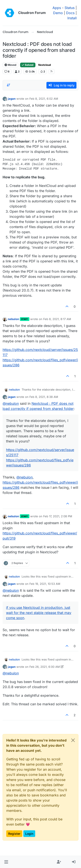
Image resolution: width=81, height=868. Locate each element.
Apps (57, 8)
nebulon (13, 319)
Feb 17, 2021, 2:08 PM (58, 516)
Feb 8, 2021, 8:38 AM (44, 397)
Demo (58, 13)
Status (70, 8)
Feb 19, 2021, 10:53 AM (45, 584)
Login (29, 834)
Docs (70, 13)
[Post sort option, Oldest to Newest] (8, 85)
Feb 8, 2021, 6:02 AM (44, 99)
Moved (10, 65)
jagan (12, 99)
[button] (6, 862)
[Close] (73, 740)
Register (14, 834)
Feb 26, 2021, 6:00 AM (45, 667)
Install (72, 18)
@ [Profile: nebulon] (11, 403)
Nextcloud (45, 65)
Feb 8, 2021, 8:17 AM (57, 319)
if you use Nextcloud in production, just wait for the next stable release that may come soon (39, 613)
